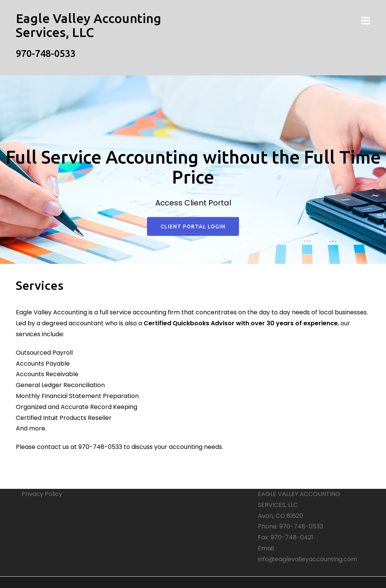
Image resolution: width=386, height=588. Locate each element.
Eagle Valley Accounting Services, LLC (89, 25)
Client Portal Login (193, 227)
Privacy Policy (42, 494)
